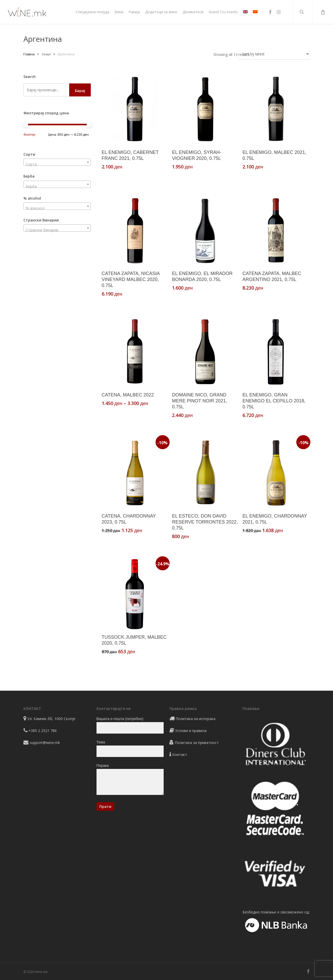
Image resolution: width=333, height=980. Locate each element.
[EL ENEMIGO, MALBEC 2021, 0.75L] (276, 109)
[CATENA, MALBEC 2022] (135, 352)
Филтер (29, 135)
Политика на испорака (196, 719)
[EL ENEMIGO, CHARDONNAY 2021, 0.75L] (276, 473)
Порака (130, 780)
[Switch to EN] (245, 12)
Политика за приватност (197, 743)
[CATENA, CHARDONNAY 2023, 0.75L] (135, 473)
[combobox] (57, 162)
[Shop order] (274, 54)
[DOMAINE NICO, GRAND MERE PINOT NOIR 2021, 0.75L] (205, 352)
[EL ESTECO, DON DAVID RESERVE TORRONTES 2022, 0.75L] (205, 473)
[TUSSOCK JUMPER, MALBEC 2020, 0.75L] (135, 594)
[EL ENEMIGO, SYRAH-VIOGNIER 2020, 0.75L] (205, 109)
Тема (130, 749)
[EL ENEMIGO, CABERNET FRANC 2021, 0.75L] (135, 109)
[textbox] (57, 164)
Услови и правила (191, 731)
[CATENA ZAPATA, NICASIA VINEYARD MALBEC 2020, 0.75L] (135, 230)
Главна (29, 54)
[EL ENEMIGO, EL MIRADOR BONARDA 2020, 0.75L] (205, 230)
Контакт (180, 754)
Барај (80, 91)
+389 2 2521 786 (43, 731)
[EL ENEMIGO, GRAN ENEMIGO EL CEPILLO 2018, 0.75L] (276, 352)
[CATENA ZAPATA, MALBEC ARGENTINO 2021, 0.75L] (276, 230)
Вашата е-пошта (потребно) (130, 725)
